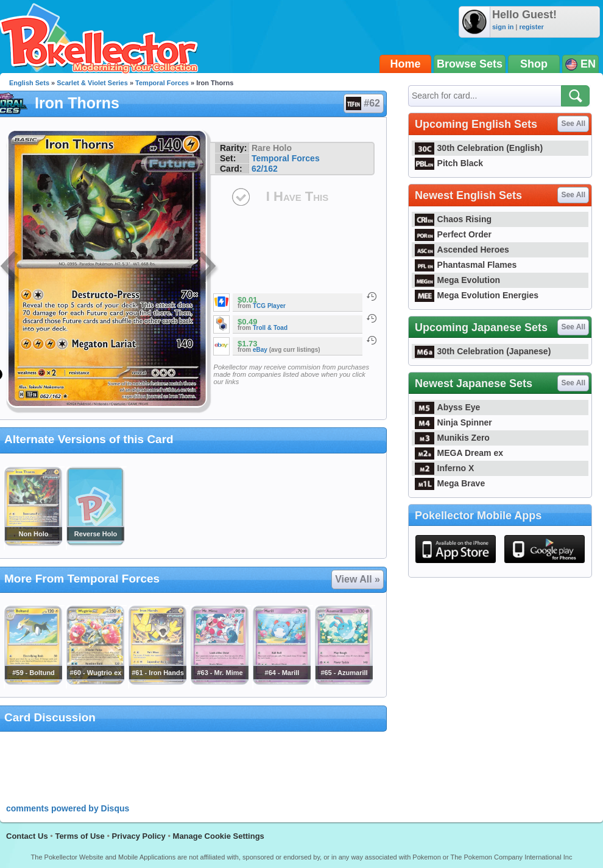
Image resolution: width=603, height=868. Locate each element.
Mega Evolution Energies (477, 295)
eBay (260, 350)
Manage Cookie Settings (219, 836)
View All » (358, 579)
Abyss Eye (447, 407)
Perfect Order (453, 234)
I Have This (297, 196)
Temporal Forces (162, 83)
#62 (363, 103)
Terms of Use (79, 836)
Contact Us (27, 836)
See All (573, 124)
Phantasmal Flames (466, 265)
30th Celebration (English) (479, 148)
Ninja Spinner (453, 422)
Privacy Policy (139, 836)
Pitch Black (449, 163)
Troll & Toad (270, 328)
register (531, 27)
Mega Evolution (457, 280)
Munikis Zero (452, 438)
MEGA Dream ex (459, 453)
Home (406, 64)
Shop (534, 64)
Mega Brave (450, 483)
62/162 (265, 169)
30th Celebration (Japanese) (483, 351)
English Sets (29, 83)
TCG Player (269, 306)
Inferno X (444, 468)
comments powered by (68, 808)
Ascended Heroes (462, 250)
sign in (503, 27)
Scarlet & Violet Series (92, 83)
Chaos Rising (453, 219)
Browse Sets (470, 64)
